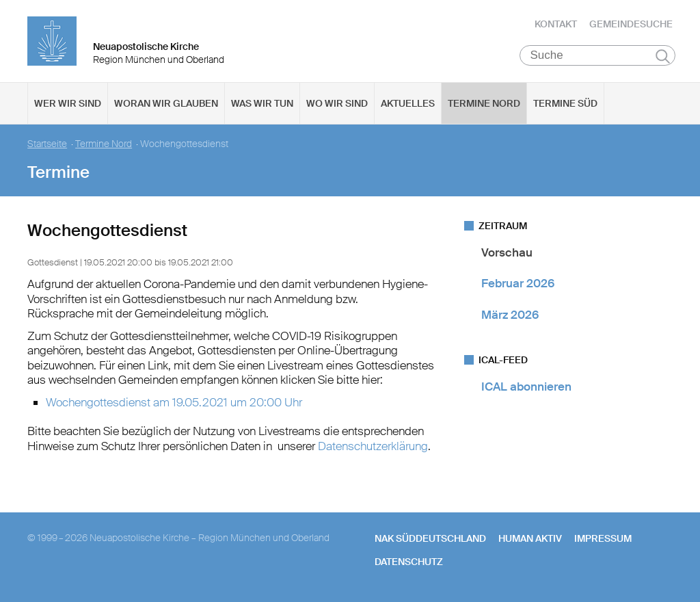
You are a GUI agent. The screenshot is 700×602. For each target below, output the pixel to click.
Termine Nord (484, 103)
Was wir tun (262, 103)
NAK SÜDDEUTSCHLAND (430, 538)
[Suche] (598, 55)
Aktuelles (408, 103)
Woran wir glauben (166, 103)
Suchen (663, 56)
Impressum (603, 538)
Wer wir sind (68, 103)
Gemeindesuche (631, 24)
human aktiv (530, 538)
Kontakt (556, 24)
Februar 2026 (518, 283)
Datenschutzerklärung (373, 446)
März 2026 (510, 315)
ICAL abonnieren (526, 387)
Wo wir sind (337, 103)
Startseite (47, 144)
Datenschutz (409, 562)
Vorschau (507, 252)
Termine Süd (565, 103)
